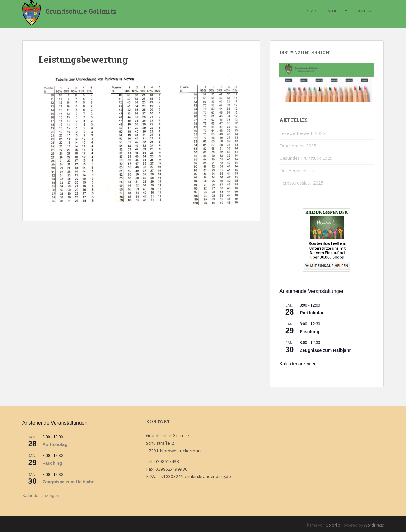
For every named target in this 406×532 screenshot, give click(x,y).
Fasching (309, 332)
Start (313, 11)
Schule (335, 11)
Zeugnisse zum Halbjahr (325, 350)
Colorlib (333, 525)
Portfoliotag (312, 313)
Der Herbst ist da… (299, 170)
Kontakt (366, 11)
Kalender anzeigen (298, 364)
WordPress (374, 525)
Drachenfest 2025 (298, 146)
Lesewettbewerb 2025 (302, 133)
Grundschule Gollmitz (81, 11)
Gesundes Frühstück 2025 (306, 158)
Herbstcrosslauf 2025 (301, 183)
